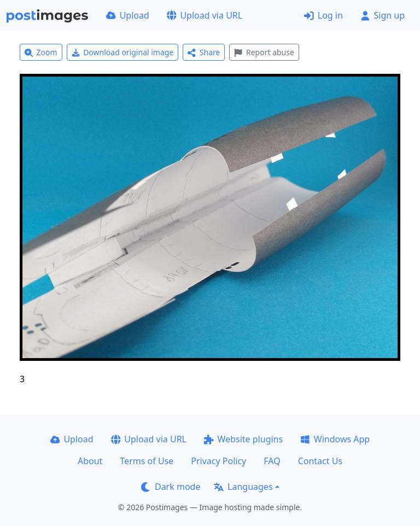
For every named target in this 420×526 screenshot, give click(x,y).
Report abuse (264, 52)
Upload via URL (205, 15)
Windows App (335, 439)
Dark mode (171, 487)
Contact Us (320, 461)
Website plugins (243, 439)
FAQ (272, 461)
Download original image (123, 52)
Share (204, 52)
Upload (128, 15)
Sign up (383, 15)
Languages (243, 487)
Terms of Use (147, 461)
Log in (323, 15)
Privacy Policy (218, 461)
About (90, 461)
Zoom (41, 52)
